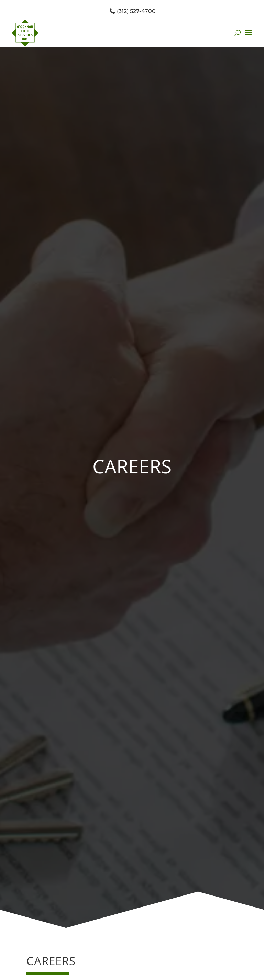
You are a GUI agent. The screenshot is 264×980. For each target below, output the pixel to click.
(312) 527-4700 (132, 11)
